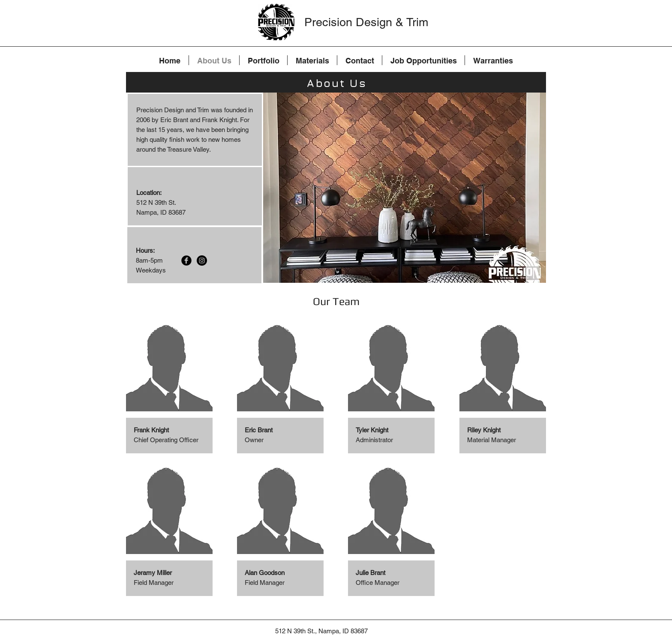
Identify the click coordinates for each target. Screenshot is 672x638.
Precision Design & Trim (366, 22)
